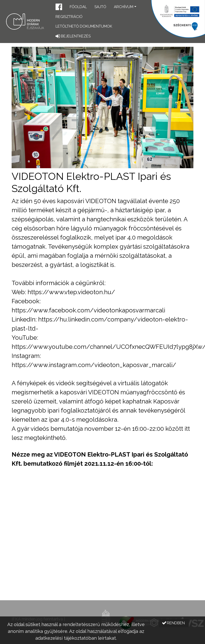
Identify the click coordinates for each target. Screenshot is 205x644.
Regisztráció (69, 17)
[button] (59, 7)
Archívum (124, 7)
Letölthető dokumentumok (84, 26)
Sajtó (100, 7)
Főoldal (78, 7)
